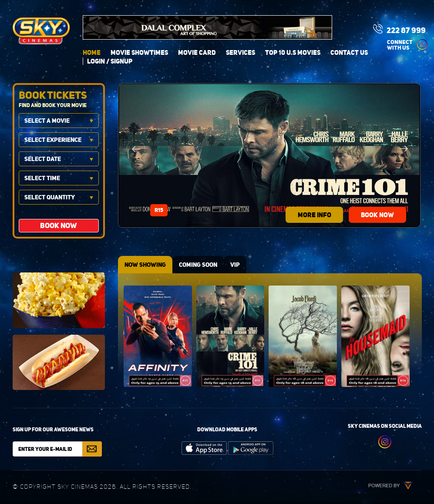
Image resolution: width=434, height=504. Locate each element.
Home (92, 52)
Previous (136, 149)
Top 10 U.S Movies (293, 52)
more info (315, 215)
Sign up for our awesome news (53, 429)
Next (404, 149)
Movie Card (197, 52)
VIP (235, 265)
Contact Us (349, 52)
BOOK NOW (377, 215)
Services (241, 52)
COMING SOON (198, 265)
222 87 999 (399, 30)
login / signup (110, 61)
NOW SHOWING (145, 265)
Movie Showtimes (139, 52)
